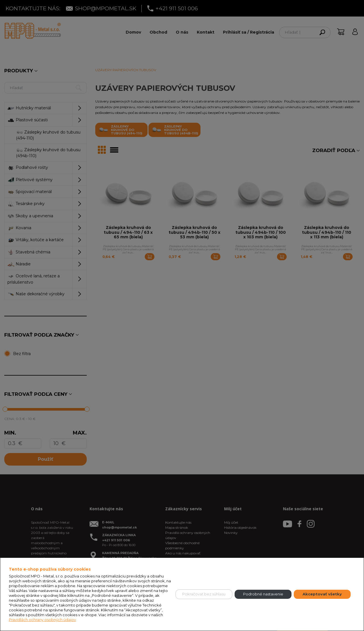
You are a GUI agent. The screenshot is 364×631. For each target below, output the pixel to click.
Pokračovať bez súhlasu (204, 594)
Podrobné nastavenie (263, 594)
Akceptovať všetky (322, 594)
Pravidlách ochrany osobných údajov (42, 620)
